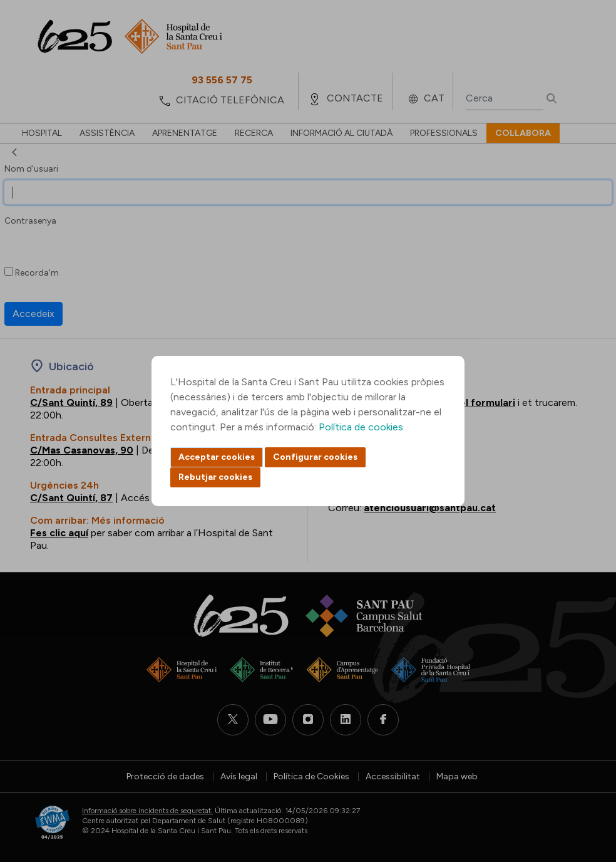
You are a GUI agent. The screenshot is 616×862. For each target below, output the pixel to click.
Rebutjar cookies (215, 477)
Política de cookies (361, 427)
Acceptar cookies (217, 457)
